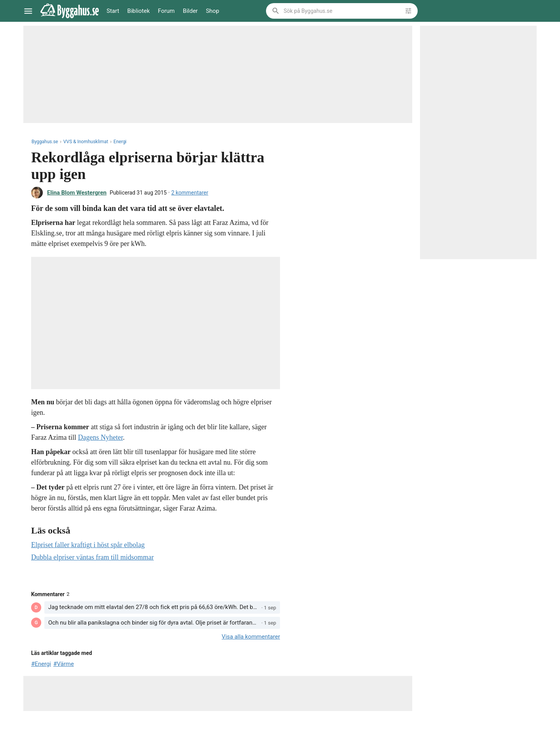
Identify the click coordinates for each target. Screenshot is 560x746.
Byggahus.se (45, 142)
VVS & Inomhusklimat (86, 142)
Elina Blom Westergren (77, 193)
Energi (120, 142)
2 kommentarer (190, 193)
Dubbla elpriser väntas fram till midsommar (92, 557)
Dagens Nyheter (100, 437)
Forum (166, 11)
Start (113, 11)
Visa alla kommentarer (251, 637)
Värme (65, 664)
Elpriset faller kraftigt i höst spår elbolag (88, 545)
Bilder (190, 11)
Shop (212, 11)
